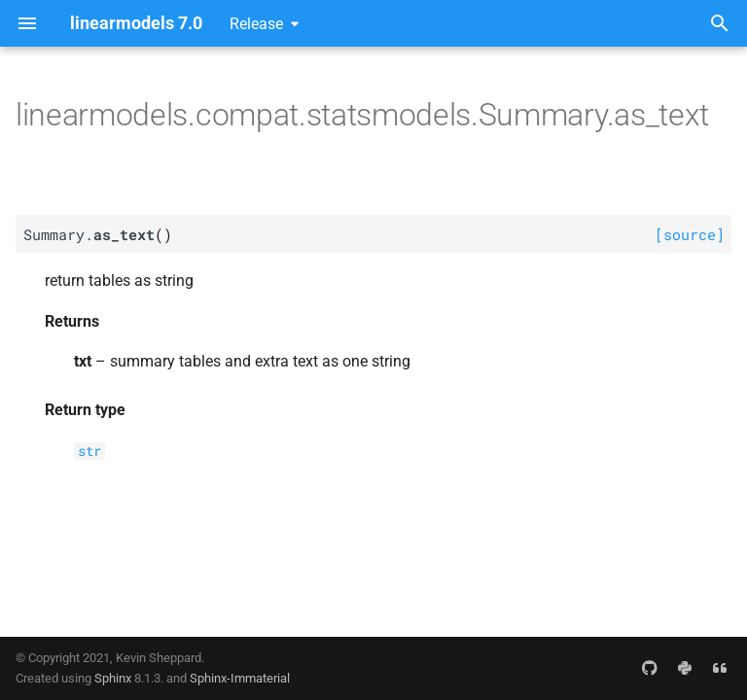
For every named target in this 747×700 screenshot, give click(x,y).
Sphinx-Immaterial (240, 678)
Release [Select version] (256, 24)
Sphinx (113, 678)
